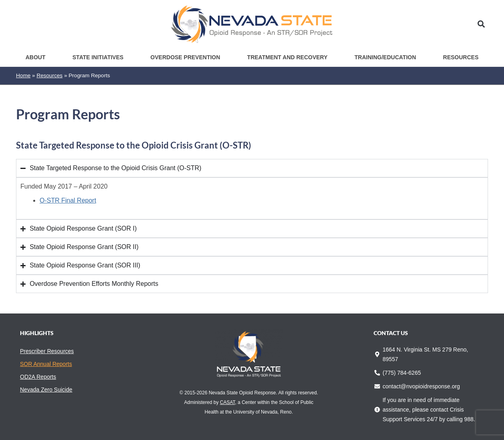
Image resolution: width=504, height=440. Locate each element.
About (36, 57)
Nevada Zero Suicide (46, 390)
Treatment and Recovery (287, 57)
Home (23, 75)
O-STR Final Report (68, 200)
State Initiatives (98, 57)
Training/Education (385, 57)
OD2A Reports (38, 377)
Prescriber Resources (47, 351)
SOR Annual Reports (46, 364)
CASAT (228, 402)
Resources (461, 57)
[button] (481, 24)
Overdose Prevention (185, 57)
